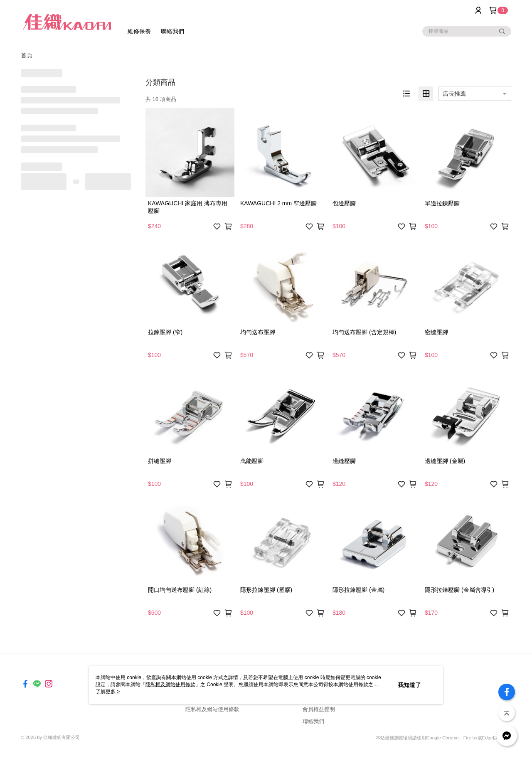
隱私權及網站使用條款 (212, 709)
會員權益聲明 (319, 709)
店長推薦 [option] (454, 94)
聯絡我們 (313, 721)
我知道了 (409, 685)
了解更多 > (108, 692)
